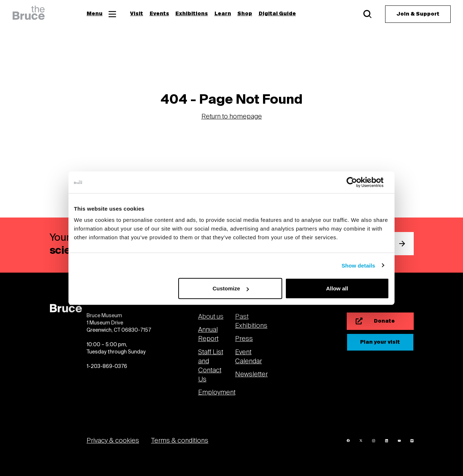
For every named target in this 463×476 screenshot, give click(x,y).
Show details (358, 265)
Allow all (337, 288)
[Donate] (380, 321)
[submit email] (402, 244)
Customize (231, 288)
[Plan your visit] (380, 342)
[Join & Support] (418, 14)
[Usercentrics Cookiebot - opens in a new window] (357, 182)
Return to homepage (232, 117)
